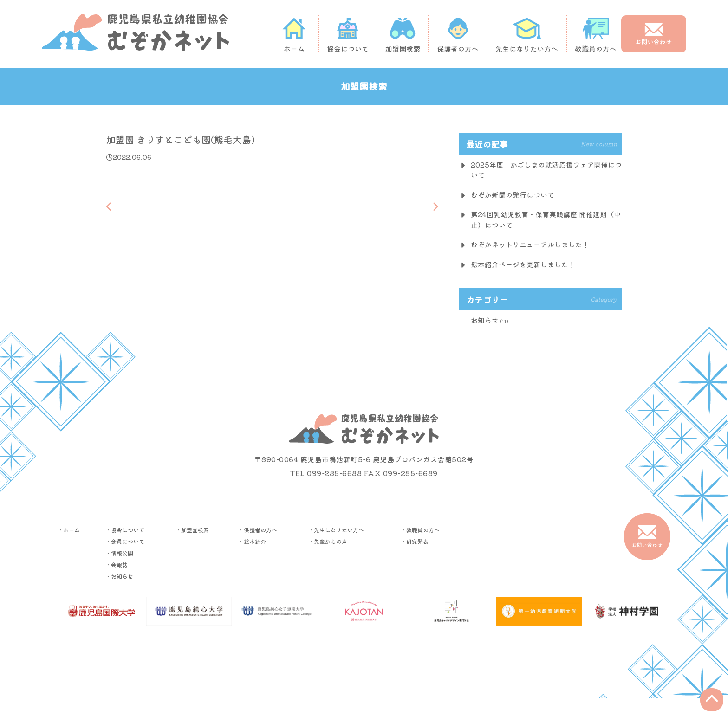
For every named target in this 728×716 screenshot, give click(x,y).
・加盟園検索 (192, 530)
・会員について (125, 541)
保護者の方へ (458, 35)
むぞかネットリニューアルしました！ (530, 244)
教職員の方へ (596, 35)
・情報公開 (119, 553)
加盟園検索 (403, 35)
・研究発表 (415, 541)
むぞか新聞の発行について (513, 195)
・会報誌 (117, 564)
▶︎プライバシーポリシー (364, 658)
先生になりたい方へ (527, 35)
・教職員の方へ (420, 530)
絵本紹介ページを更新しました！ (523, 264)
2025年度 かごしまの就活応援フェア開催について (546, 170)
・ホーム (69, 530)
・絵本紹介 (252, 541)
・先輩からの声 (328, 541)
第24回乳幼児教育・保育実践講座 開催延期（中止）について (546, 219)
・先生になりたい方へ (336, 530)
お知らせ (485, 320)
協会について (348, 35)
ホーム (294, 35)
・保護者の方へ (258, 530)
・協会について (125, 530)
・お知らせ (119, 576)
